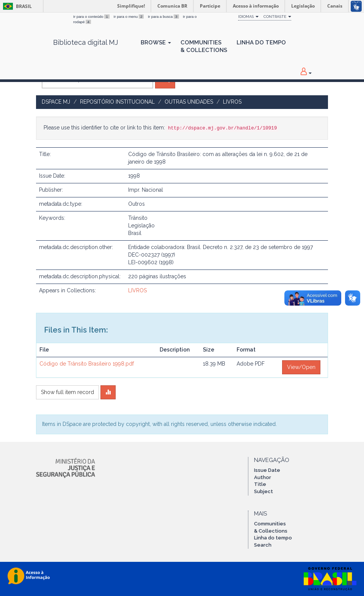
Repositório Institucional (117, 102)
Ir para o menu (129, 17)
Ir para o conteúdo (92, 17)
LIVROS (232, 102)
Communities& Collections (204, 46)
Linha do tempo (273, 538)
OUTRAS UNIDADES (189, 102)
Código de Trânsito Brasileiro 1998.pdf (87, 364)
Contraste (277, 17)
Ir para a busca (164, 17)
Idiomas (248, 17)
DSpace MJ (56, 102)
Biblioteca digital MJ (86, 43)
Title (260, 484)
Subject (264, 491)
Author (263, 477)
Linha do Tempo (261, 43)
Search (263, 545)
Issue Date (267, 470)
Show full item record (67, 392)
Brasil (16, 6)
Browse (156, 43)
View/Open (301, 367)
